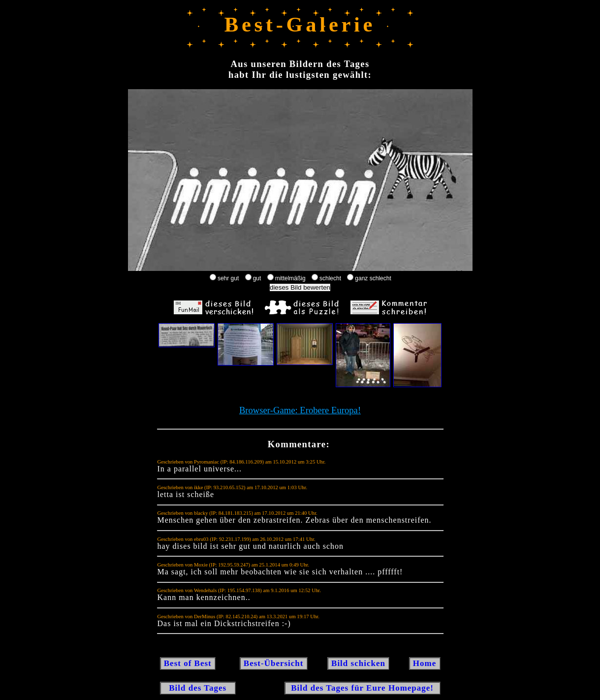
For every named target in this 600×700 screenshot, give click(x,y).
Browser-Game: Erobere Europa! (300, 410)
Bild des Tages (198, 688)
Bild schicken (358, 663)
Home (425, 663)
